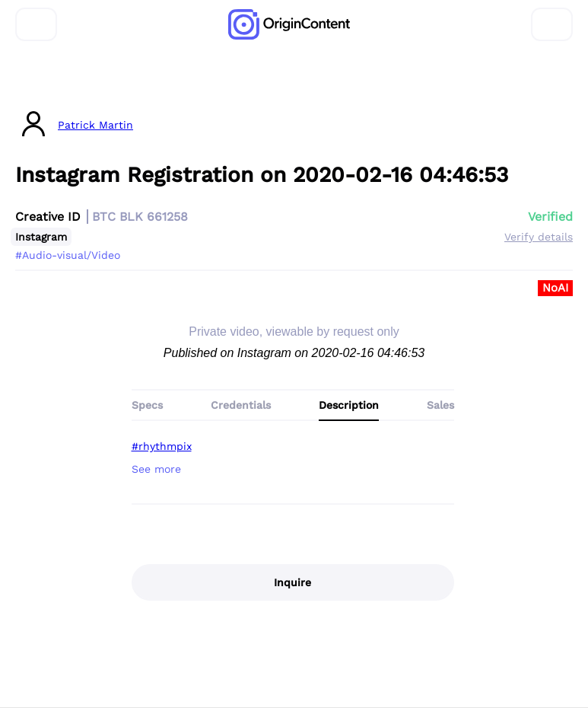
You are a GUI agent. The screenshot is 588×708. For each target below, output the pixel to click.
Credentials (241, 405)
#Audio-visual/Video (68, 255)
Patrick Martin (95, 125)
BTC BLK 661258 (140, 217)
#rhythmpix (162, 446)
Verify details (539, 237)
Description (349, 405)
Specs (147, 405)
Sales (440, 405)
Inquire (292, 582)
